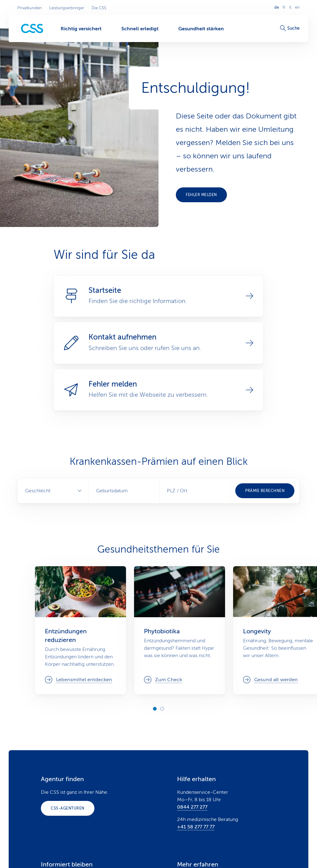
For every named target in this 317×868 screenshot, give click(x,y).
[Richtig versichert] (81, 28)
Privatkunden (30, 8)
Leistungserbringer (67, 8)
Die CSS (99, 8)
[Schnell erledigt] (140, 28)
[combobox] (195, 491)
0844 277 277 (192, 807)
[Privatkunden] (32, 29)
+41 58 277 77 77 (196, 827)
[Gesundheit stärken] (201, 28)
